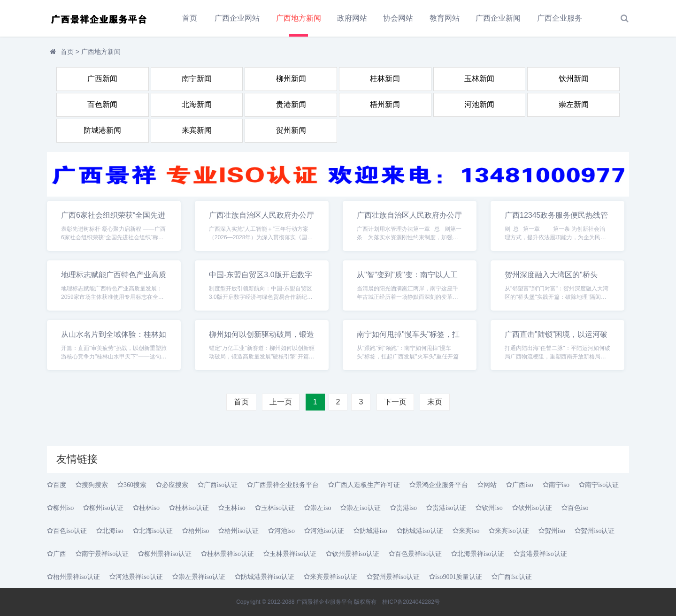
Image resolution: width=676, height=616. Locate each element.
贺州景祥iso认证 (396, 577)
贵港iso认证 (449, 508)
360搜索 (135, 485)
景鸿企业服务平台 (442, 485)
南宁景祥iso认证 (105, 554)
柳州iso (63, 508)
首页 (190, 18)
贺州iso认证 (598, 531)
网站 (490, 485)
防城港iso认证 (423, 531)
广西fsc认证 (515, 577)
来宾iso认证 (512, 531)
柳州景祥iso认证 (168, 554)
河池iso (284, 531)
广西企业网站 (237, 18)
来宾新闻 (197, 130)
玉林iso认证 (278, 508)
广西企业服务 (560, 18)
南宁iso (559, 485)
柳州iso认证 (106, 508)
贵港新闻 (291, 104)
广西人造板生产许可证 (367, 485)
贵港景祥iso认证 (543, 554)
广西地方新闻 (299, 18)
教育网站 (445, 18)
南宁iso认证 (602, 485)
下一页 (395, 402)
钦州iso (492, 508)
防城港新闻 (102, 130)
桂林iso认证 (192, 508)
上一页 (281, 402)
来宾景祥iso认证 (333, 577)
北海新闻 (197, 104)
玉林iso (235, 508)
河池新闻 (479, 104)
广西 (60, 554)
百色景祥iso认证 (418, 554)
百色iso (578, 508)
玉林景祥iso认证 (293, 554)
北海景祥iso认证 (481, 554)
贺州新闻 (291, 130)
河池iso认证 (327, 531)
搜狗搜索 (95, 485)
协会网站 (398, 18)
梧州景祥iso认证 (77, 577)
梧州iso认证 (241, 531)
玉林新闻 (479, 79)
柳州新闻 (291, 79)
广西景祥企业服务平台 (286, 485)
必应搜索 (175, 485)
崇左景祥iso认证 (202, 577)
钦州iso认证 (535, 508)
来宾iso (469, 531)
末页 (435, 402)
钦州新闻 (574, 79)
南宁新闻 (197, 79)
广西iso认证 (221, 485)
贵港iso (407, 508)
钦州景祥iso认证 (355, 554)
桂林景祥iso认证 (230, 554)
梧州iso (199, 531)
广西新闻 (102, 79)
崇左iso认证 (363, 508)
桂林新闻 (385, 79)
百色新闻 (102, 104)
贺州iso (555, 531)
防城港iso (373, 531)
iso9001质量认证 (459, 577)
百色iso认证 (70, 531)
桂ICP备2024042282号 (411, 602)
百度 (60, 485)
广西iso (522, 485)
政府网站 (352, 18)
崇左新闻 (574, 104)
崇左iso (321, 508)
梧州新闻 (385, 104)
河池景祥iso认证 (139, 577)
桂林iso (149, 508)
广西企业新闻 (498, 18)
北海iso (113, 531)
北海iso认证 (156, 531)
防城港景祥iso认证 (268, 577)
